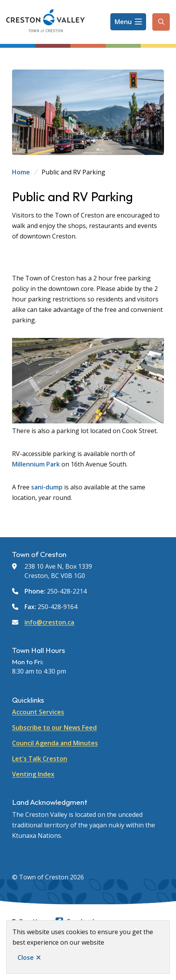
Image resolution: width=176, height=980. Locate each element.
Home (21, 172)
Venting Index (33, 774)
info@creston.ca (49, 622)
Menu (123, 22)
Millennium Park (36, 464)
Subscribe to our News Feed (54, 728)
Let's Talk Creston (40, 759)
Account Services (38, 712)
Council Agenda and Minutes (55, 743)
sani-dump (47, 487)
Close (26, 957)
